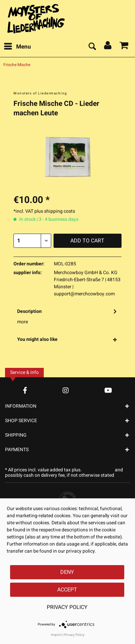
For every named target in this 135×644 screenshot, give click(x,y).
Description (29, 311)
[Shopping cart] (124, 47)
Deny (67, 572)
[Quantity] (32, 241)
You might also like (37, 339)
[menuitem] (17, 47)
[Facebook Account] (25, 390)
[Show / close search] (92, 47)
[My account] (108, 47)
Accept (67, 590)
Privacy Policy (67, 607)
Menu (18, 46)
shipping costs (98, 470)
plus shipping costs (55, 211)
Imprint (56, 635)
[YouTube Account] (108, 390)
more (23, 322)
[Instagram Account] (66, 390)
